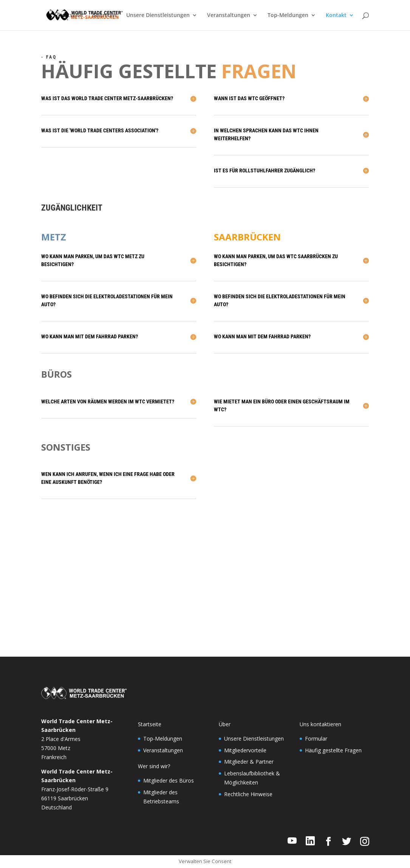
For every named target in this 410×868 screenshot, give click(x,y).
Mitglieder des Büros (169, 780)
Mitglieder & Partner (249, 762)
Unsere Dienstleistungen (158, 15)
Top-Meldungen (288, 15)
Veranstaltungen (229, 15)
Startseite (70, 15)
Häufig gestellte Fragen (333, 750)
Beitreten (104, 15)
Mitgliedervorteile (245, 750)
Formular (316, 739)
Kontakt (336, 15)
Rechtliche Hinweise (248, 794)
